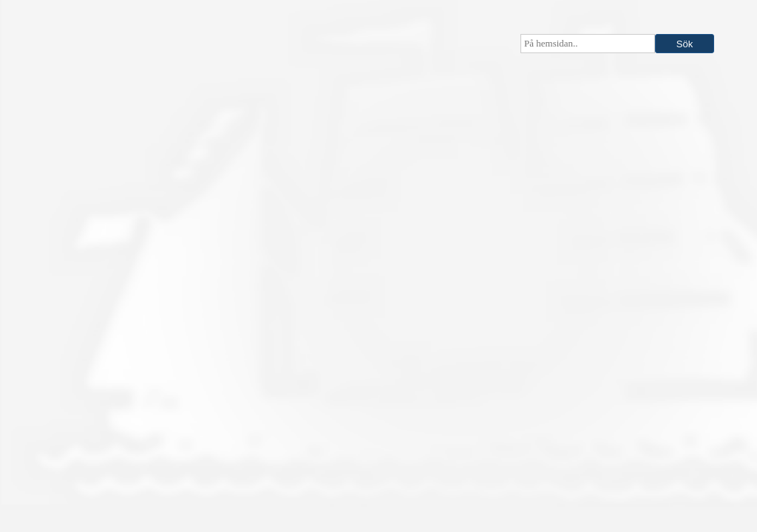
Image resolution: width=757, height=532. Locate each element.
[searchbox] (588, 44)
